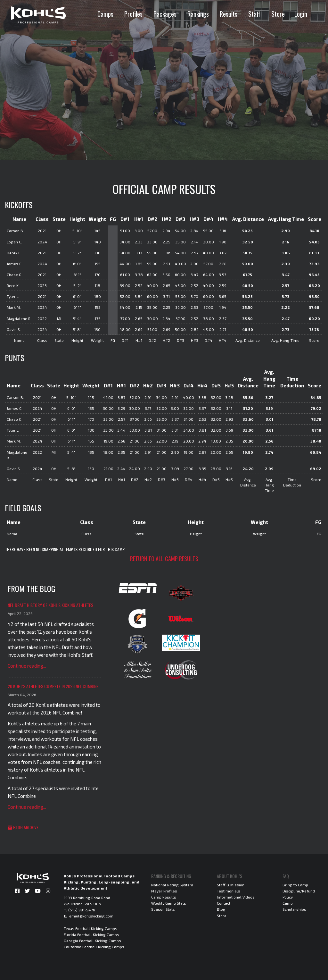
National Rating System (172, 885)
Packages (165, 14)
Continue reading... (27, 666)
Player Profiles (164, 891)
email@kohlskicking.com (91, 916)
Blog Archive (23, 827)
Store (278, 14)
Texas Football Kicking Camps (90, 928)
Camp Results (164, 897)
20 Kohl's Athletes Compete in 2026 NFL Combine (53, 686)
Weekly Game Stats (169, 903)
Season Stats (163, 909)
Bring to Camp (295, 885)
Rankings (198, 14)
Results (229, 14)
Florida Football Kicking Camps (91, 934)
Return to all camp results (164, 559)
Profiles (133, 14)
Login (301, 14)
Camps (105, 14)
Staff (254, 14)
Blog (221, 909)
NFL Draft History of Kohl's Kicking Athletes (50, 605)
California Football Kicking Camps (94, 947)
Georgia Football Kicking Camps (92, 941)
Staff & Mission (231, 885)
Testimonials (229, 891)
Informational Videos (236, 897)
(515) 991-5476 (82, 910)
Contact (224, 903)
